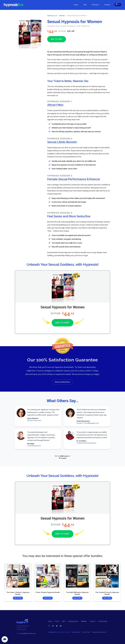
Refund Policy (103, 621)
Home (76, 5)
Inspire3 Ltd (53, 632)
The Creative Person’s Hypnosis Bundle (107, 593)
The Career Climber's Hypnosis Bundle (18, 593)
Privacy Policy (76, 632)
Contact (107, 5)
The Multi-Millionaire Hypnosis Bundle (77, 593)
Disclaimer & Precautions (99, 632)
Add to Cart (18, 598)
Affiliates (95, 5)
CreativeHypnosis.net (34, 446)
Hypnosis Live (52, 16)
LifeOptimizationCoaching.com (86, 443)
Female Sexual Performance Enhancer (74, 179)
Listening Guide (73, 621)
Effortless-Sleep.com (34, 420)
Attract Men (55, 105)
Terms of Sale (86, 632)
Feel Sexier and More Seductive (69, 216)
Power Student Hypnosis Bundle (48, 592)
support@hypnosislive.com (28, 633)
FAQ (85, 5)
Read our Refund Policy (62, 382)
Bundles (62, 16)
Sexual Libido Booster (62, 142)
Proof (57, 621)
